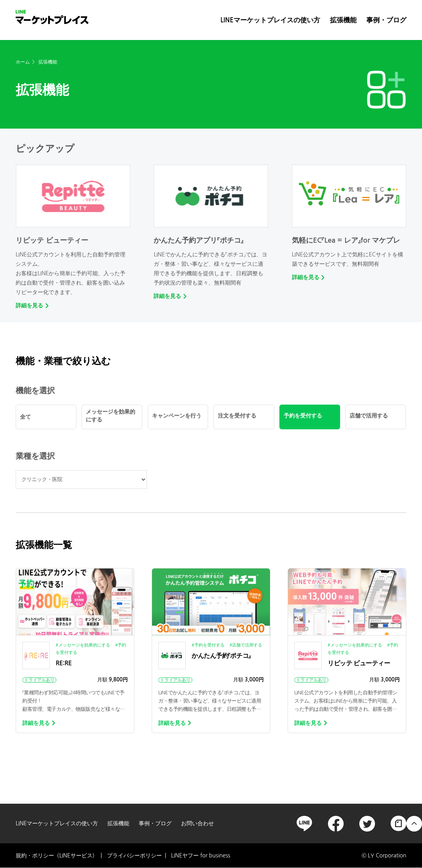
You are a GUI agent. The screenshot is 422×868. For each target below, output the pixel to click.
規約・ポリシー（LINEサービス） (57, 855)
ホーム (23, 62)
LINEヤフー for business (201, 855)
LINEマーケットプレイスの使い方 (270, 20)
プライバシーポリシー (134, 855)
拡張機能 (343, 20)
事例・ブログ (386, 20)
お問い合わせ (197, 823)
